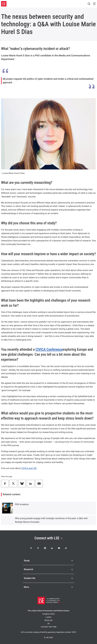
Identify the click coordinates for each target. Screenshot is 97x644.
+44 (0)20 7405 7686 (48, 627)
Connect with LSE (48, 538)
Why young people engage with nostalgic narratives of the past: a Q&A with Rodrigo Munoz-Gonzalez (51, 520)
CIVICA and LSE (29, 468)
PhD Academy (22, 504)
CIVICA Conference (49, 350)
